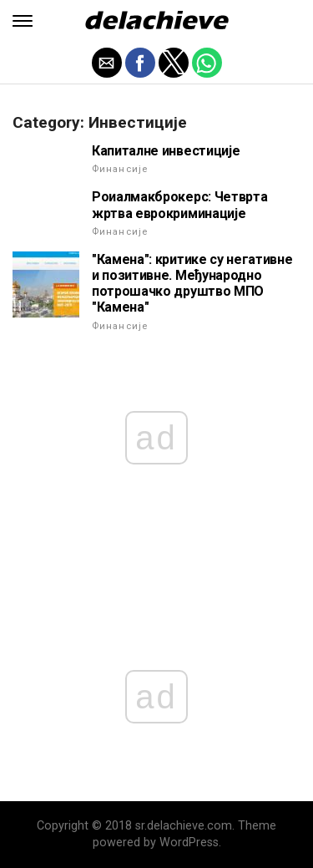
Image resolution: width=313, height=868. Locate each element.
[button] (23, 21)
